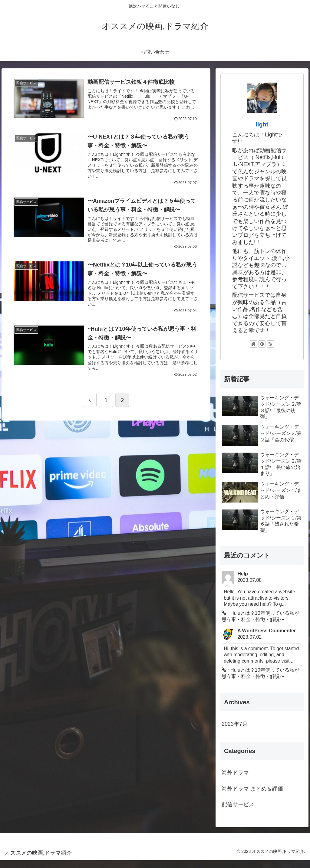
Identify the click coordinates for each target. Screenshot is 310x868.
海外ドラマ (235, 781)
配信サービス (238, 812)
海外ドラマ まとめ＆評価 (252, 796)
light (262, 124)
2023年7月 (235, 732)
